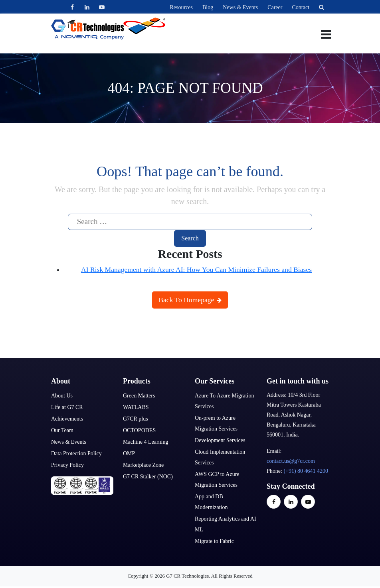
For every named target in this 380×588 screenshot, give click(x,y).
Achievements (67, 419)
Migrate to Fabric (214, 541)
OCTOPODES (139, 430)
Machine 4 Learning (146, 442)
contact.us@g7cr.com (291, 461)
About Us (62, 396)
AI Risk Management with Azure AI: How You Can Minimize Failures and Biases (196, 269)
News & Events (240, 7)
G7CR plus (136, 419)
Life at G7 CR (67, 407)
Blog (208, 7)
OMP (129, 453)
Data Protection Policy (76, 453)
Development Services (220, 440)
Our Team (62, 430)
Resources (181, 7)
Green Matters (139, 396)
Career (275, 7)
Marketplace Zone (143, 465)
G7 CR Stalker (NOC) (148, 477)
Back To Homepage (190, 300)
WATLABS (136, 407)
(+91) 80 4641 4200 (306, 471)
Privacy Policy (67, 465)
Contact (301, 7)
